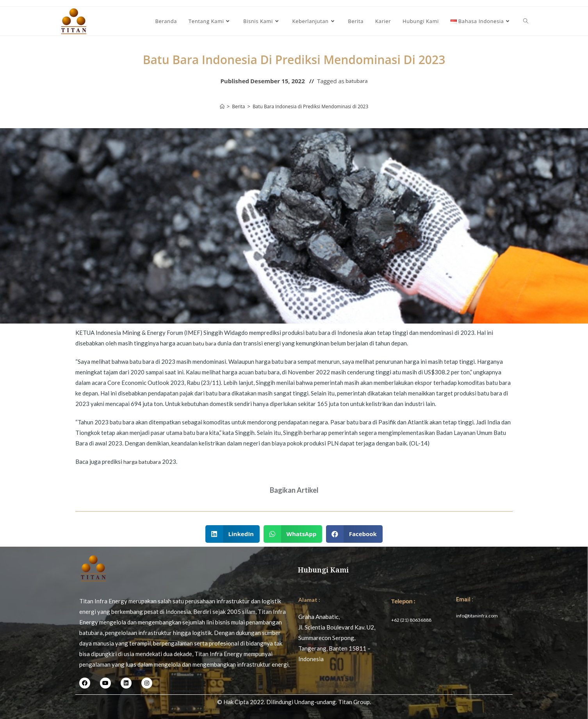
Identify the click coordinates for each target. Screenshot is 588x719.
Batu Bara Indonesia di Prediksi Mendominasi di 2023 (311, 106)
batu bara (205, 343)
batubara (356, 81)
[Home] (216, 106)
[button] (233, 534)
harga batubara (143, 461)
